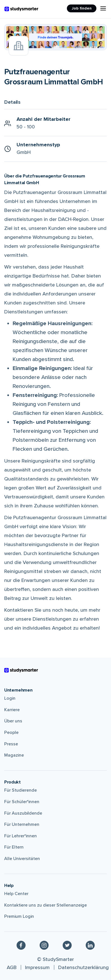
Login (10, 698)
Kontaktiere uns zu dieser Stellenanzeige (46, 905)
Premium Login (19, 916)
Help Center (16, 894)
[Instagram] (44, 945)
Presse (11, 744)
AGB (12, 967)
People (11, 732)
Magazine (14, 755)
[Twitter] (67, 945)
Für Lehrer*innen (21, 836)
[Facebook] (21, 945)
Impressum (37, 967)
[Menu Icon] (103, 8)
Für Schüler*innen (22, 802)
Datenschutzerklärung (83, 967)
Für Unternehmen (22, 824)
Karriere (12, 710)
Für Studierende (21, 790)
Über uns (13, 721)
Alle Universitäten (22, 859)
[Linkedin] (90, 945)
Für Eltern (14, 847)
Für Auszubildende (23, 813)
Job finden (82, 8)
